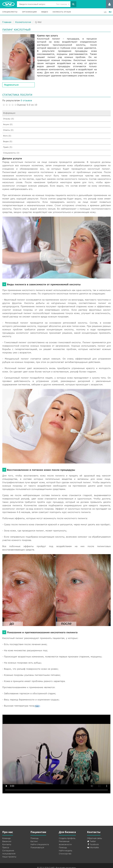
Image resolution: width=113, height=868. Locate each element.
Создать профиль (67, 838)
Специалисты (10, 12)
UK (105, 12)
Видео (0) (8, 141)
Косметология (23, 22)
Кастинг (34, 841)
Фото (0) (7, 136)
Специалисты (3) (11, 153)
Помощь (35, 838)
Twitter (91, 841)
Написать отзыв (62, 12)
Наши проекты (9, 857)
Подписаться (11, 85)
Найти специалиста (40, 844)
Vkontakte (93, 847)
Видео (45, 12)
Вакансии (7, 841)
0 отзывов (26, 100)
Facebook (93, 844)
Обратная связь (95, 838)
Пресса (6, 847)
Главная (7, 22)
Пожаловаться (37, 847)
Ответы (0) (8, 130)
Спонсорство (65, 854)
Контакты (7, 844)
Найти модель (66, 850)
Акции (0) (8, 124)
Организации (29, 12)
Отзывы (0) (8, 119)
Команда (6, 838)
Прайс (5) (8, 147)
